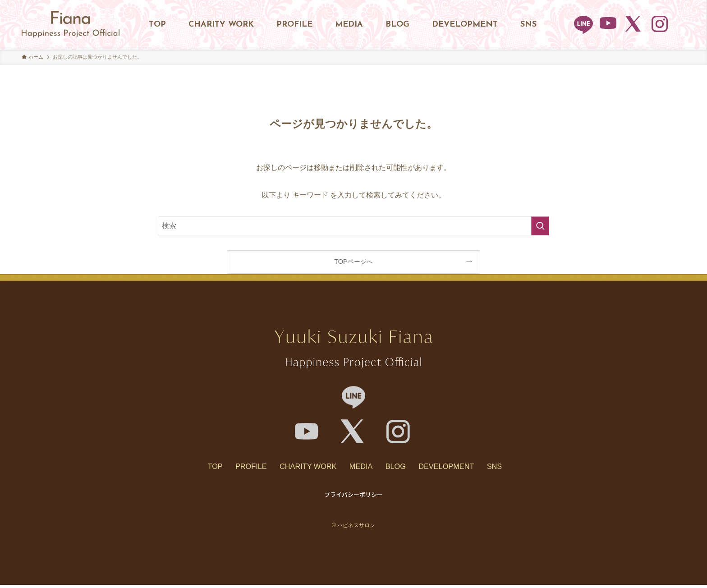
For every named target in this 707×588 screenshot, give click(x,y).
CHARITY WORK (303, 468)
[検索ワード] (353, 226)
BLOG (402, 468)
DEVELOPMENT (458, 468)
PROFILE (240, 468)
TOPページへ (353, 262)
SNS (512, 468)
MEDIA (362, 468)
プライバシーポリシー (353, 498)
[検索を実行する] (540, 226)
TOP (199, 468)
